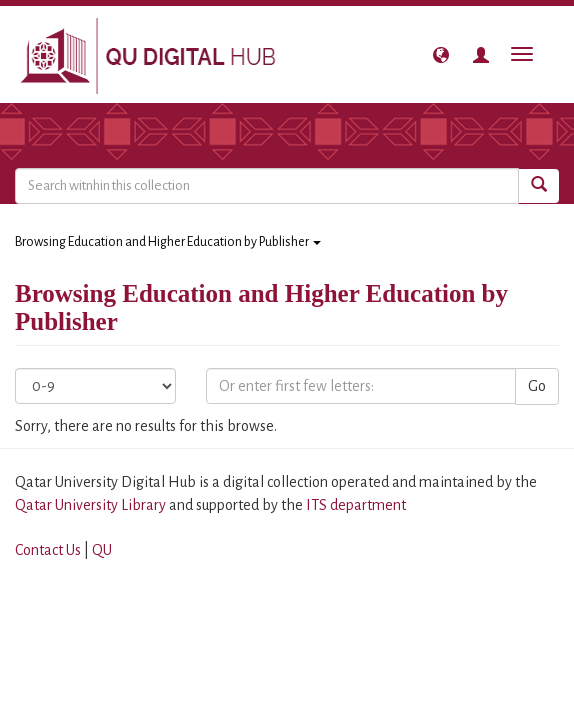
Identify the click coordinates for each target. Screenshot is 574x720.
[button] (441, 55)
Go (537, 386)
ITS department (356, 505)
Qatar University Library (92, 505)
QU (102, 550)
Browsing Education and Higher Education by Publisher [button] (168, 242)
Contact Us (48, 550)
